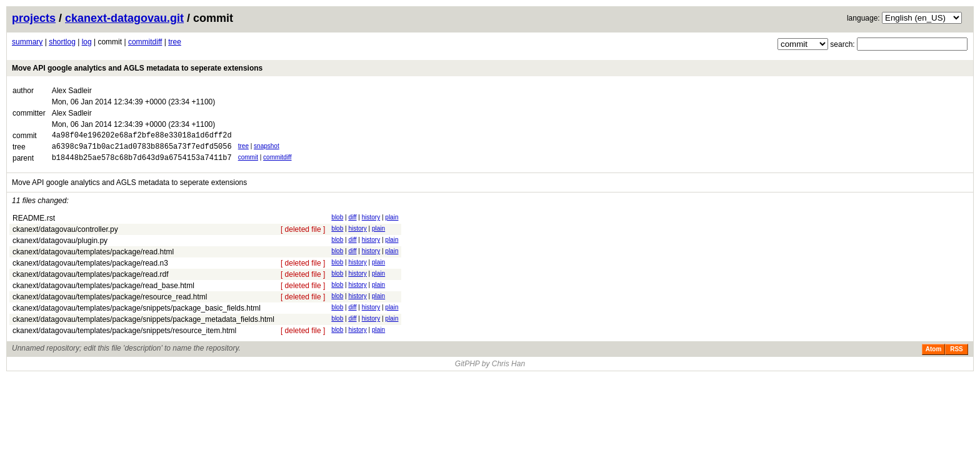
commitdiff (145, 42)
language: (863, 18)
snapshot (267, 148)
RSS (957, 355)
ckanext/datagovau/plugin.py (60, 246)
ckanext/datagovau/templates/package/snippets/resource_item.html (124, 336)
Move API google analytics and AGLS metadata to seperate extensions (137, 68)
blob (337, 223)
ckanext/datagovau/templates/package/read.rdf (91, 280)
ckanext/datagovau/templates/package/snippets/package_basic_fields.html (137, 314)
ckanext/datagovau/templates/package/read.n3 (90, 269)
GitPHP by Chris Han (490, 369)
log (87, 42)
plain (392, 223)
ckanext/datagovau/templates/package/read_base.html (103, 291)
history (371, 223)
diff (352, 223)
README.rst (34, 224)
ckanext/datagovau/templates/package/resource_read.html (110, 302)
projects (34, 18)
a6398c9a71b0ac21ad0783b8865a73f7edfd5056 (142, 150)
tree (175, 42)
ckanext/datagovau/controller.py (65, 235)
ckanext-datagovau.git (124, 18)
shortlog (62, 42)
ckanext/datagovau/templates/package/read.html (93, 257)
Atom (934, 355)
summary (27, 42)
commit (248, 161)
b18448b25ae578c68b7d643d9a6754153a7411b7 (142, 163)
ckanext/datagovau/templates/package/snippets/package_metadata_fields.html (143, 325)
